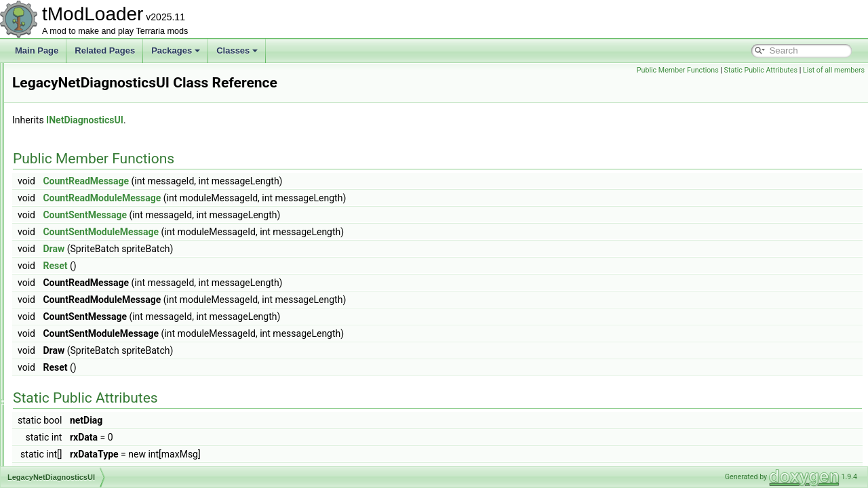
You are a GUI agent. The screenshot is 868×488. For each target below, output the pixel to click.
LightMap (61, 390)
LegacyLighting (72, 211)
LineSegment (69, 405)
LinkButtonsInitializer (82, 420)
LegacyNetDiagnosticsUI (89, 271)
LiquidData (64, 465)
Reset (224, 266)
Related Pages (105, 50)
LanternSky (65, 77)
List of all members (834, 70)
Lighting (59, 361)
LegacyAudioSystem (82, 152)
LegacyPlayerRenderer (86, 286)
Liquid (56, 435)
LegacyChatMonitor (80, 167)
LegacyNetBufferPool (83, 256)
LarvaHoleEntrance (80, 92)
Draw (223, 249)
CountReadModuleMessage (271, 198)
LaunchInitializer (74, 107)
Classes (237, 50)
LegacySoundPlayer (81, 301)
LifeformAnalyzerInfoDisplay (95, 331)
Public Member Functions (678, 70)
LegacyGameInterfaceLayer (95, 182)
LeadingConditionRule (85, 137)
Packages (176, 50)
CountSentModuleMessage (270, 232)
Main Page (37, 50)
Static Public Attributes (761, 70)
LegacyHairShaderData (87, 197)
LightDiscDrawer (75, 346)
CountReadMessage (255, 181)
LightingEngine (72, 375)
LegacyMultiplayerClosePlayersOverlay (116, 226)
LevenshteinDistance (82, 316)
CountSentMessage (254, 215)
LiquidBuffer (66, 450)
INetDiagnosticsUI (254, 120)
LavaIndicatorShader (82, 122)
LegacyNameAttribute (84, 241)
